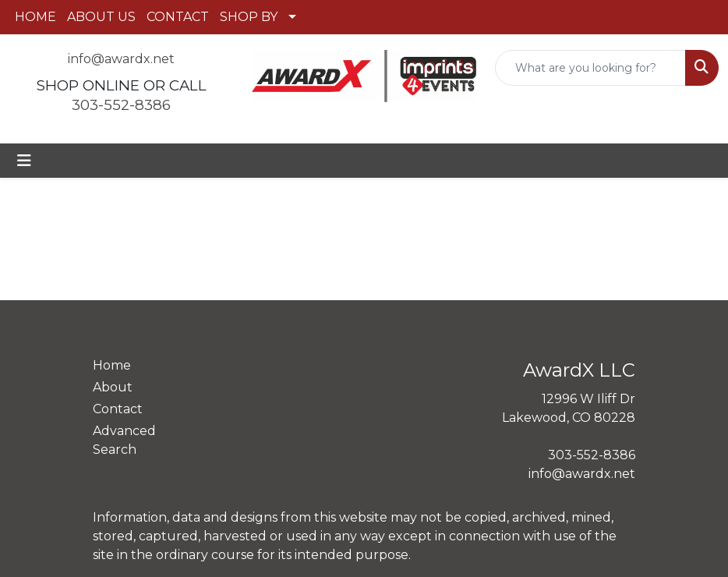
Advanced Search (124, 440)
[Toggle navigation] (24, 161)
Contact (118, 409)
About (113, 387)
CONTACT (178, 17)
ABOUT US (101, 17)
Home (112, 365)
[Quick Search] (590, 68)
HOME (35, 17)
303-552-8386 (121, 105)
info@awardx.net (121, 59)
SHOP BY (249, 17)
